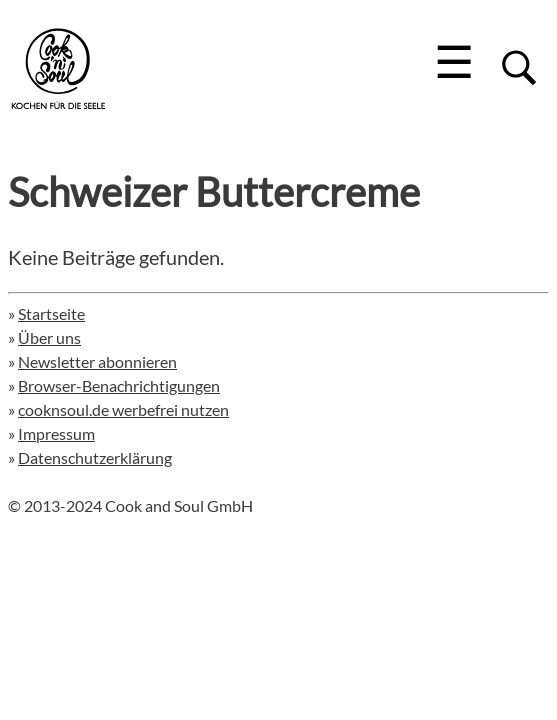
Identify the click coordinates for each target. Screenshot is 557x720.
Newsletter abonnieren (97, 361)
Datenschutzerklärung (95, 457)
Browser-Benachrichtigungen (119, 385)
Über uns (49, 337)
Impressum (56, 433)
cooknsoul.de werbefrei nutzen (123, 409)
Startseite (51, 313)
